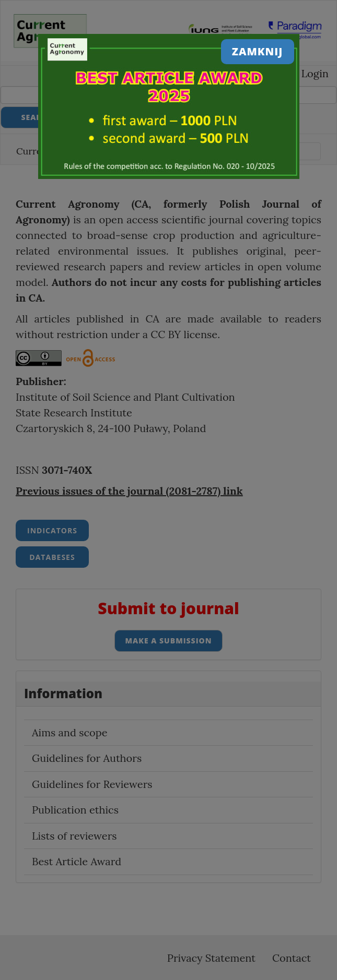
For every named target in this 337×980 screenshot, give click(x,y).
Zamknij (258, 51)
